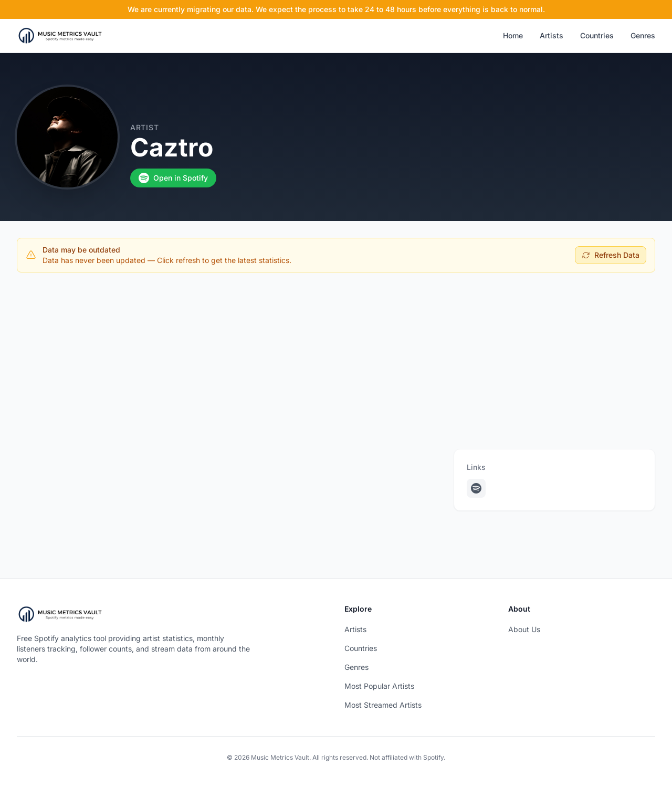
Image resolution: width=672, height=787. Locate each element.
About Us (524, 629)
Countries (597, 35)
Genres (643, 35)
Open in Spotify (173, 178)
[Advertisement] (336, 359)
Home (513, 35)
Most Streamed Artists (383, 705)
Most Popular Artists (379, 686)
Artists (552, 35)
